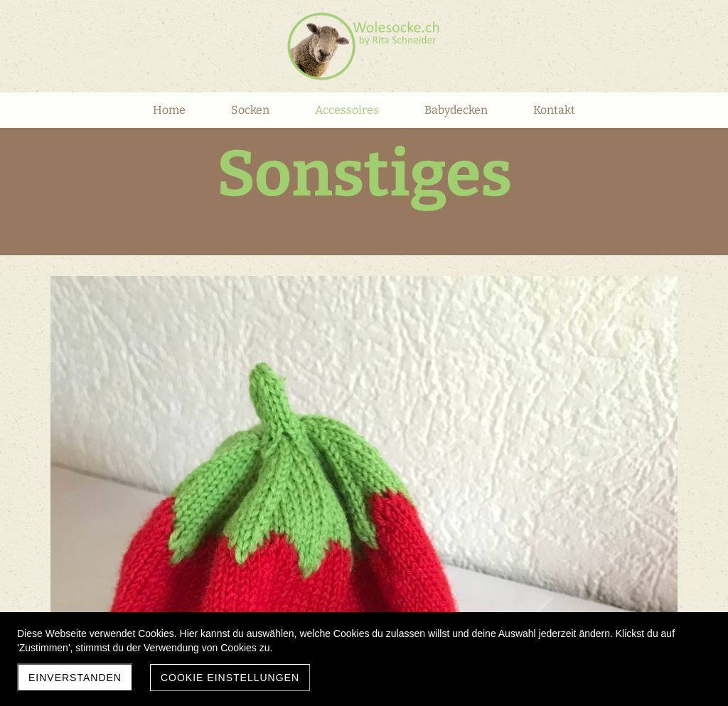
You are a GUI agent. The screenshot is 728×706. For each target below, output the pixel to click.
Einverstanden (75, 678)
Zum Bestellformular (424, 410)
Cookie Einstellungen (230, 678)
